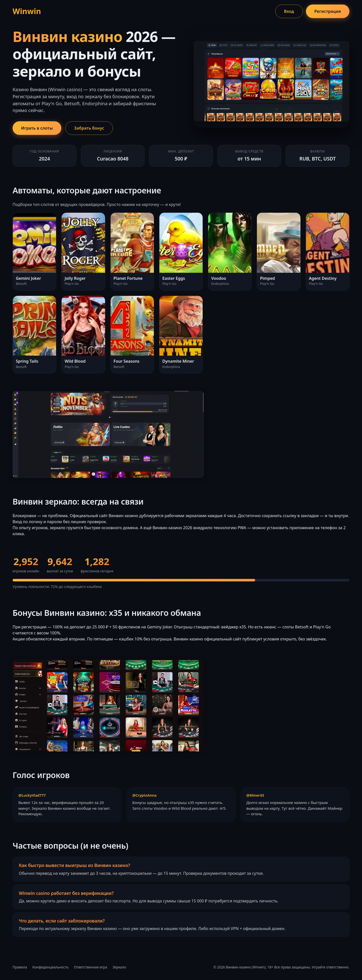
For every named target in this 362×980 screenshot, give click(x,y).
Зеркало (119, 967)
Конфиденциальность (51, 967)
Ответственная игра (90, 967)
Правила (20, 967)
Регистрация (328, 11)
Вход (289, 11)
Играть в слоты (37, 128)
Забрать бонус (89, 128)
